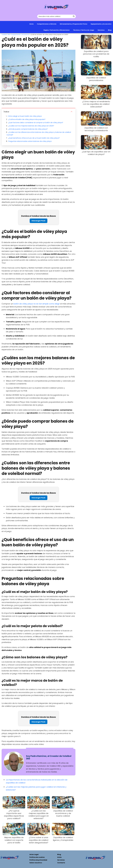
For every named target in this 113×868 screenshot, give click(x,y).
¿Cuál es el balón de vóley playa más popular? (27, 119)
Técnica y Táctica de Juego (84, 30)
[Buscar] (74, 16)
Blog (110, 30)
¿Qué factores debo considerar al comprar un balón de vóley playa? (36, 123)
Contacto (61, 863)
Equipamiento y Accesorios (101, 24)
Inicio (32, 24)
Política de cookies (37, 857)
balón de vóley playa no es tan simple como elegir (37, 304)
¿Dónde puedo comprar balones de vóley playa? (28, 129)
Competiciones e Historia (47, 24)
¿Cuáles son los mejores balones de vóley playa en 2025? (31, 126)
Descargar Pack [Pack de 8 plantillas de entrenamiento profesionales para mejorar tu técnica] (39, 221)
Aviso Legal (34, 854)
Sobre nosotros (36, 863)
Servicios (101, 30)
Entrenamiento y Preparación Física (74, 24)
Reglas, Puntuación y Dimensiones (57, 30)
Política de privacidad (38, 860)
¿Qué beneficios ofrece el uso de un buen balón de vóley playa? (34, 138)
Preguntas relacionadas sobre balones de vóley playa (30, 141)
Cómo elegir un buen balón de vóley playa (25, 116)
